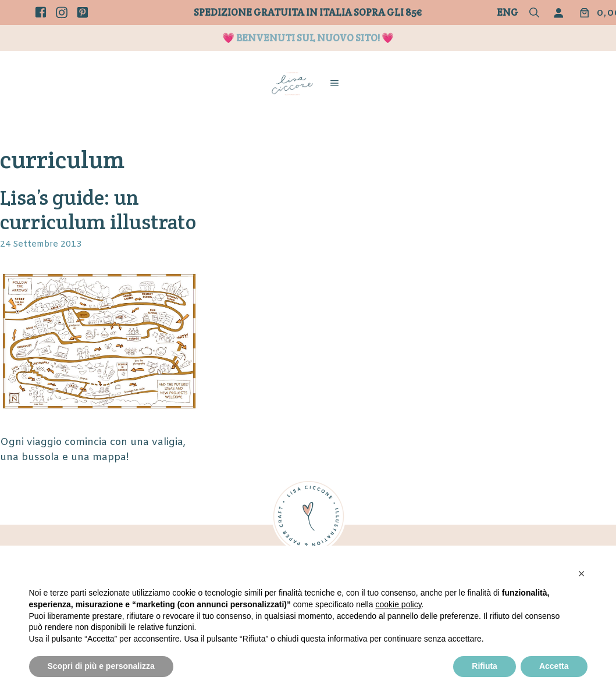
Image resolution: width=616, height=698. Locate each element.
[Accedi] (561, 13)
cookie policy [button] (398, 604)
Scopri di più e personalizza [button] (101, 666)
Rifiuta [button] (485, 666)
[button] (534, 14)
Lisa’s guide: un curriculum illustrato (98, 210)
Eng (508, 12)
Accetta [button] (554, 666)
